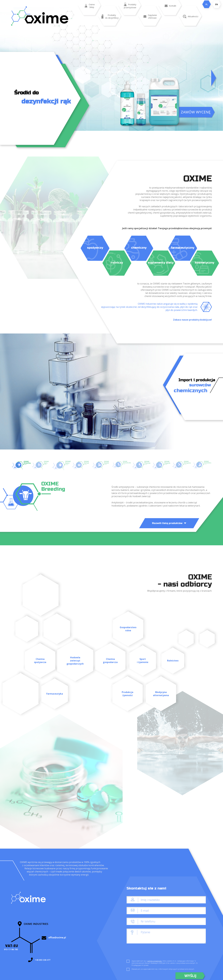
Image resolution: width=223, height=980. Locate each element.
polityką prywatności (155, 961)
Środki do (26, 93)
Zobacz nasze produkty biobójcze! (192, 320)
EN (217, 4)
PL (207, 4)
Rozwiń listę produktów (169, 523)
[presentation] (148, 953)
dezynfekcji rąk (46, 101)
